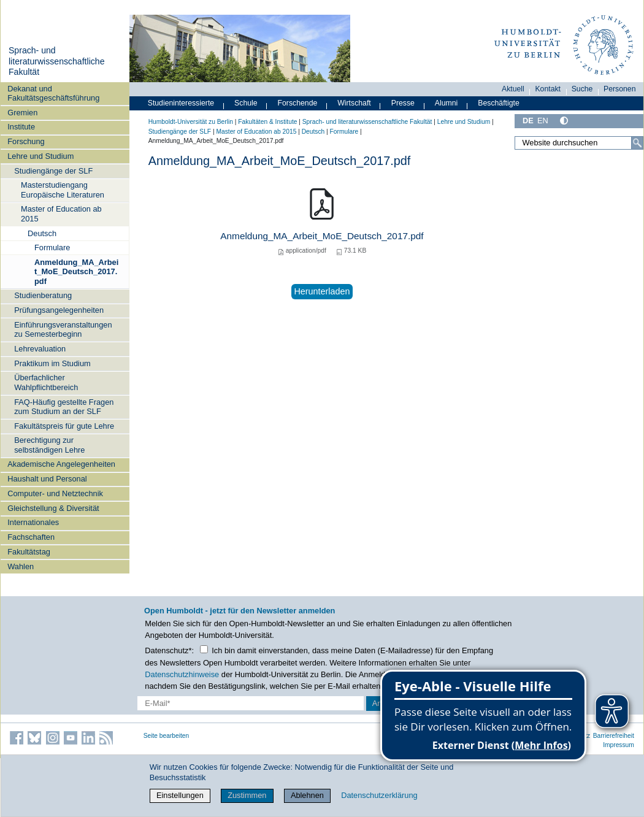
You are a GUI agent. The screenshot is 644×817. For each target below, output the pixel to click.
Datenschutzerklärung (379, 795)
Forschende (298, 103)
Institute (21, 127)
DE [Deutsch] (528, 121)
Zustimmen (247, 795)
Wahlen (21, 566)
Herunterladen (322, 291)
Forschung (26, 141)
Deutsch (42, 233)
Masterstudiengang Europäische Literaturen (63, 190)
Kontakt (548, 89)
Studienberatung (43, 295)
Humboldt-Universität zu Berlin (191, 122)
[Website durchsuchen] (579, 143)
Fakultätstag (29, 552)
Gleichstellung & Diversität (53, 508)
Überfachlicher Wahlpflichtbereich (46, 382)
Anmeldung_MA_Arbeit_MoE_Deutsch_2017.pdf (76, 272)
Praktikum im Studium (52, 363)
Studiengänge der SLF (53, 171)
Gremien (22, 113)
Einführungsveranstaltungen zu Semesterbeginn (63, 329)
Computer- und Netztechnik (55, 493)
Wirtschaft (354, 103)
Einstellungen (180, 795)
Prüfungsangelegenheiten (59, 310)
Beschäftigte (499, 103)
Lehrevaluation (40, 349)
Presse (403, 103)
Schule (246, 103)
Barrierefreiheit (614, 736)
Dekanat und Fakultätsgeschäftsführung (53, 93)
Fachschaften (31, 537)
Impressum (619, 745)
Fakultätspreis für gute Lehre (64, 426)
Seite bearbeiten (167, 736)
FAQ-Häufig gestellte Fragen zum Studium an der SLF (64, 407)
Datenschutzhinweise (182, 674)
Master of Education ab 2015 (61, 213)
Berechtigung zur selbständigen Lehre (49, 445)
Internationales (33, 522)
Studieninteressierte (181, 103)
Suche (582, 89)
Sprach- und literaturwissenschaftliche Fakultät (57, 61)
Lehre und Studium (40, 156)
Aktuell (513, 89)
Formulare (52, 247)
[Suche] (637, 143)
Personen (620, 89)
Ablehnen (307, 795)
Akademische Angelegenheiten (61, 464)
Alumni (447, 103)
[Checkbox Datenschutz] (204, 649)
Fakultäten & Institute (267, 122)
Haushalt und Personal (47, 479)
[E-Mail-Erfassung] (251, 703)
